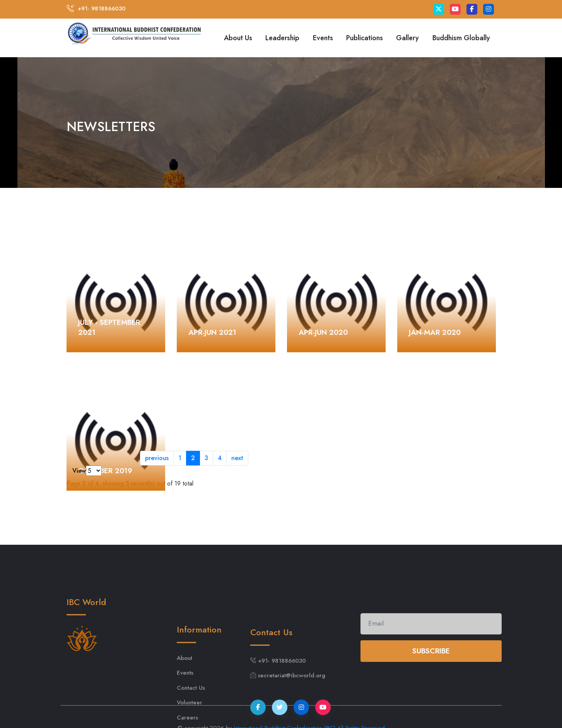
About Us (238, 38)
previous (157, 458)
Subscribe (431, 660)
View (79, 471)
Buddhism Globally (461, 38)
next (237, 458)
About (184, 680)
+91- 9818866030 (102, 9)
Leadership (282, 38)
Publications (365, 38)
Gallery (407, 38)
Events (323, 38)
